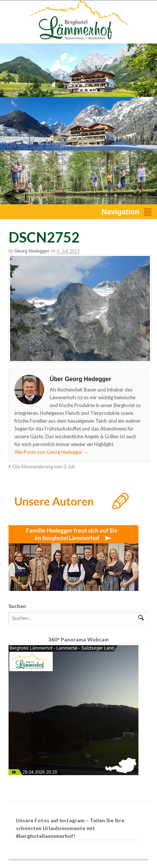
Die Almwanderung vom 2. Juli (44, 467)
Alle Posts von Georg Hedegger (51, 452)
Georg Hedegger (32, 251)
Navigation (120, 212)
